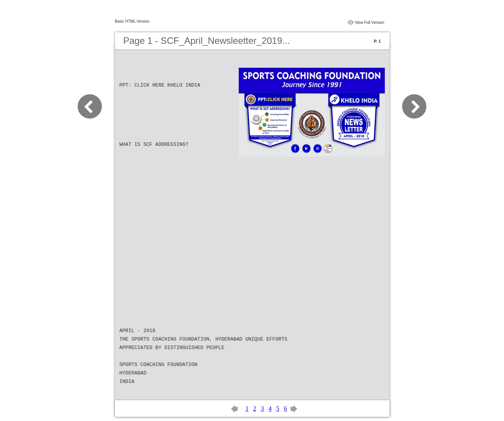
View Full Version (370, 23)
